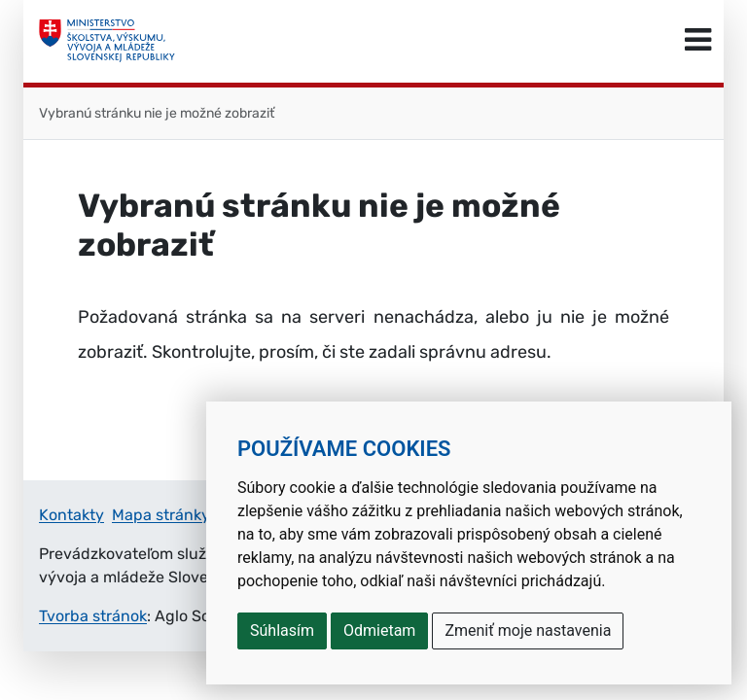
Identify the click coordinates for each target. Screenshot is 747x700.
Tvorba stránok (93, 616)
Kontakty (71, 515)
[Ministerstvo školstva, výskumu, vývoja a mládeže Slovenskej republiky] (107, 41)
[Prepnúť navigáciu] (698, 41)
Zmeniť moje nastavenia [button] (528, 630)
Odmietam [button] (379, 630)
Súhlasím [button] (282, 630)
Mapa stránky (161, 515)
